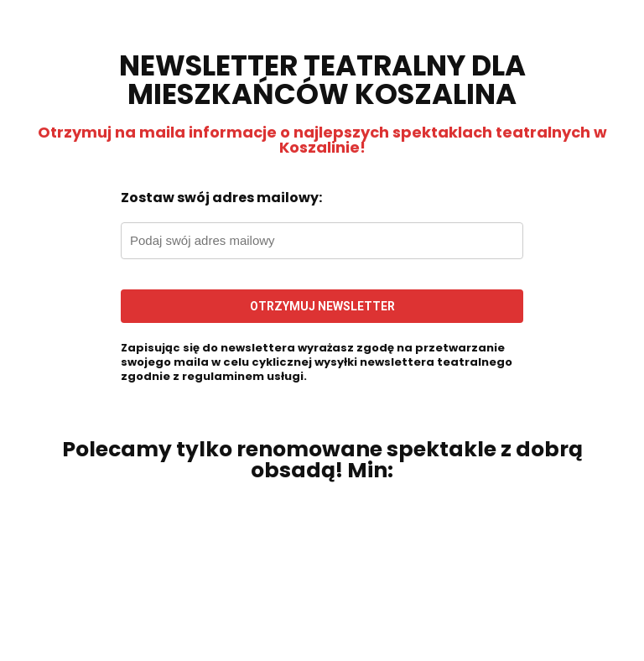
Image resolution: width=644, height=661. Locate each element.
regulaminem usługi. (244, 376)
